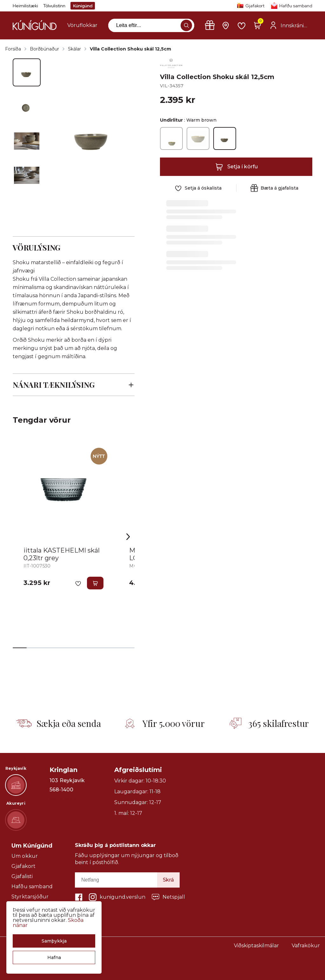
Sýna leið (63, 799)
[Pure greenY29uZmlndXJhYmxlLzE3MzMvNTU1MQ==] (171, 138)
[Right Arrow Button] (128, 537)
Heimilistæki (25, 6)
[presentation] (82, 25)
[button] (54, 941)
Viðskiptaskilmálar (256, 946)
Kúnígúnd (83, 6)
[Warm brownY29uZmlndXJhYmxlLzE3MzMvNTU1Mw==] (225, 138)
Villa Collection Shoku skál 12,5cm (130, 49)
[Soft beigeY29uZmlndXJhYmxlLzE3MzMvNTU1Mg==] (198, 138)
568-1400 (61, 790)
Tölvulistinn (54, 6)
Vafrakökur (306, 946)
